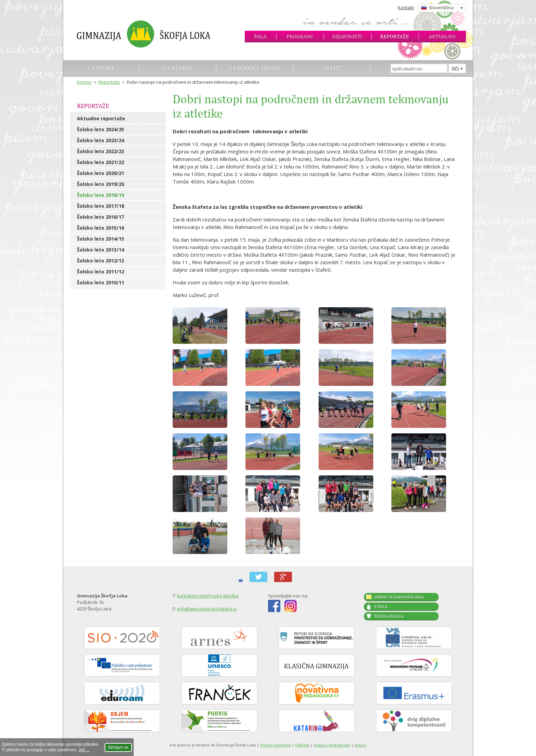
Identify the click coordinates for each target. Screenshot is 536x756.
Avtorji (360, 745)
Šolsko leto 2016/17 (100, 217)
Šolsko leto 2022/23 (100, 151)
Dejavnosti (347, 36)
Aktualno (442, 36)
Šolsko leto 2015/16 (100, 228)
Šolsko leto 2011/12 (100, 272)
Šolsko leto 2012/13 (100, 261)
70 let (332, 68)
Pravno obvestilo (276, 745)
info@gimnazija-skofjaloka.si (207, 609)
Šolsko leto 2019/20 (100, 184)
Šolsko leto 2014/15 (100, 239)
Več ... (84, 750)
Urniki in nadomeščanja (399, 597)
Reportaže (394, 36)
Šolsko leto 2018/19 (100, 195)
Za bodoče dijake (255, 68)
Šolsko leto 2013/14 (100, 250)
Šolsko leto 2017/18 (100, 206)
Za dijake (101, 68)
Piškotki (302, 745)
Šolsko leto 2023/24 (100, 140)
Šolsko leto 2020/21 (100, 173)
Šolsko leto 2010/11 (100, 282)
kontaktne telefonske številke (208, 596)
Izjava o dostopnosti (332, 745)
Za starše (178, 68)
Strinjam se (118, 747)
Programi (300, 36)
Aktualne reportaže (101, 118)
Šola (260, 36)
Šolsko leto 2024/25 (100, 129)
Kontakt (406, 8)
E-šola (381, 607)
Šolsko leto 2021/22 (100, 162)
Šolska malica (389, 616)
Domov (84, 82)
